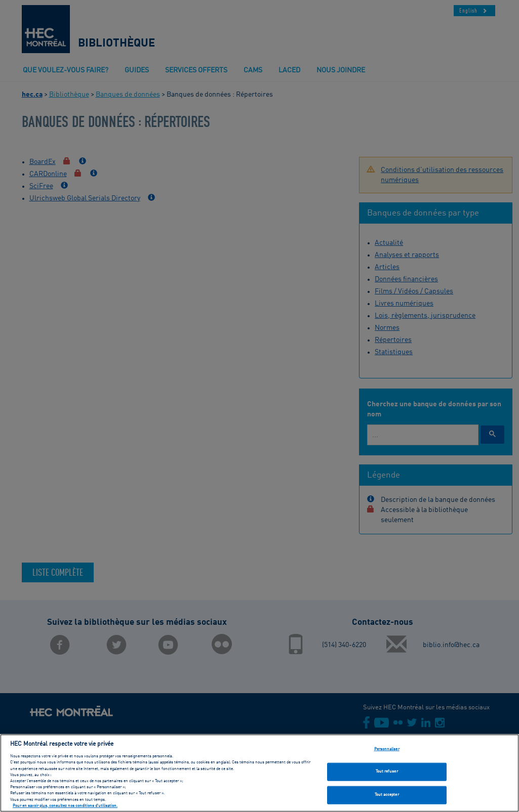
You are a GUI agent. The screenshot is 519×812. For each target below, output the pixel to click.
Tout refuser (387, 775)
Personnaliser (387, 752)
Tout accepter (387, 798)
